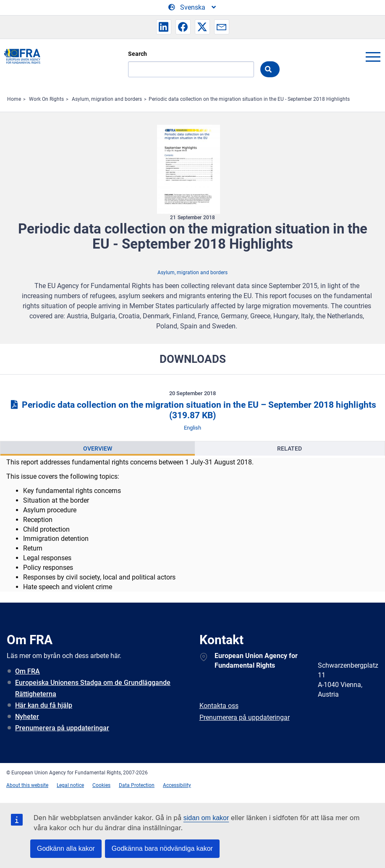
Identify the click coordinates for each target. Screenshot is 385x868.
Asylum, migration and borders (107, 99)
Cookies (101, 785)
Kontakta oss (219, 706)
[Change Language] (193, 8)
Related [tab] (289, 448)
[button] (164, 27)
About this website (27, 785)
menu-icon (373, 57)
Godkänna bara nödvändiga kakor (162, 848)
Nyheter (27, 717)
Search (137, 54)
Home (14, 99)
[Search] (191, 69)
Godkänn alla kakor (66, 848)
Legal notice (70, 785)
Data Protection (137, 785)
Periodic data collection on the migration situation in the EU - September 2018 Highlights (249, 99)
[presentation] (98, 448)
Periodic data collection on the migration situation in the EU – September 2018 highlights (192, 410)
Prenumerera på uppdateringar (62, 728)
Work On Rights (46, 99)
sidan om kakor (206, 818)
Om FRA (27, 671)
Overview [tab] (98, 448)
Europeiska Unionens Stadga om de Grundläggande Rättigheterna (93, 688)
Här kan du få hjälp (44, 705)
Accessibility (177, 785)
